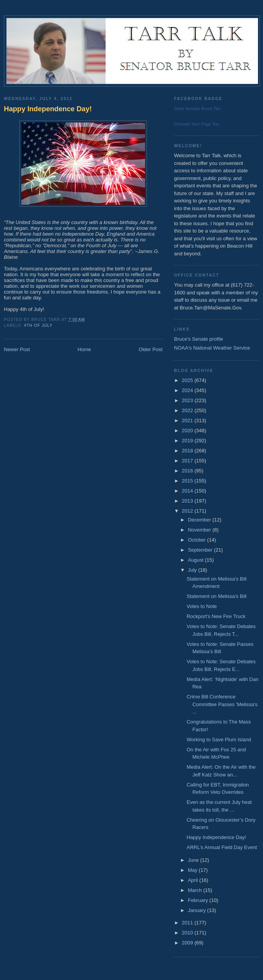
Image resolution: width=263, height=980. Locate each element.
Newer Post (17, 349)
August (196, 560)
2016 (188, 471)
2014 (188, 491)
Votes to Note (202, 606)
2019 (188, 441)
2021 (188, 420)
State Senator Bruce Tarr (197, 109)
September (201, 550)
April (194, 880)
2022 (188, 410)
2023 (188, 400)
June (194, 860)
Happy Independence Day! (48, 109)
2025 (188, 380)
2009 (188, 943)
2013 (188, 501)
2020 (188, 431)
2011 (188, 923)
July (193, 570)
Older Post (151, 349)
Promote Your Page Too (196, 124)
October (198, 540)
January (198, 910)
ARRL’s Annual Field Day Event (222, 847)
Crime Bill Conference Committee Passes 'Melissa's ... (222, 704)
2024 (188, 390)
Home (85, 349)
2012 (188, 511)
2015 (188, 481)
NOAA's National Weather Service (212, 348)
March (196, 890)
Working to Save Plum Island (219, 740)
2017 (188, 461)
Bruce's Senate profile (199, 339)
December (200, 520)
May (193, 870)
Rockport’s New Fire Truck (216, 616)
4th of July (38, 325)
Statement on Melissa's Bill (216, 596)
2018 (188, 451)
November (200, 530)
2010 (188, 933)
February (199, 900)
